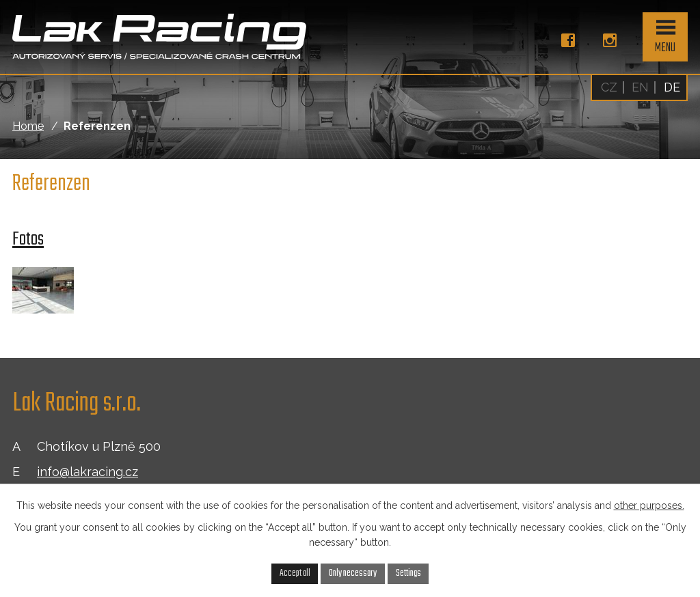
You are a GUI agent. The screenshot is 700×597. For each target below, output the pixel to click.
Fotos (28, 240)
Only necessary (353, 573)
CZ (609, 87)
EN (640, 87)
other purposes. (649, 505)
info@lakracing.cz (87, 472)
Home (28, 126)
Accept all (295, 573)
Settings (408, 573)
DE (672, 87)
